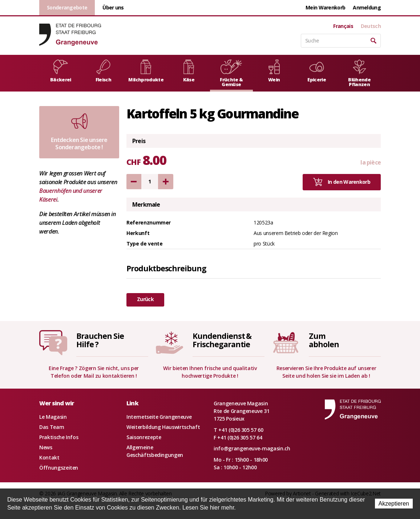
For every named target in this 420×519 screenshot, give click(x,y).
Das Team (52, 427)
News (46, 447)
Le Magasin (53, 417)
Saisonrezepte (144, 437)
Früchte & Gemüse (231, 74)
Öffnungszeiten (59, 468)
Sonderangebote (67, 7)
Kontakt (49, 457)
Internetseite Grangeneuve (159, 417)
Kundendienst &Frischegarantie (222, 340)
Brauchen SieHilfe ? (100, 340)
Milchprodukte (146, 71)
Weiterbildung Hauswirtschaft (163, 427)
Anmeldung (367, 7)
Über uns (113, 7)
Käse (189, 71)
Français (343, 26)
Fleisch (103, 71)
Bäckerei (60, 71)
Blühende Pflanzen (359, 74)
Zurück (145, 299)
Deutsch (371, 26)
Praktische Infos (59, 437)
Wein (274, 71)
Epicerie (317, 71)
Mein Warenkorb (325, 7)
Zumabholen (324, 340)
